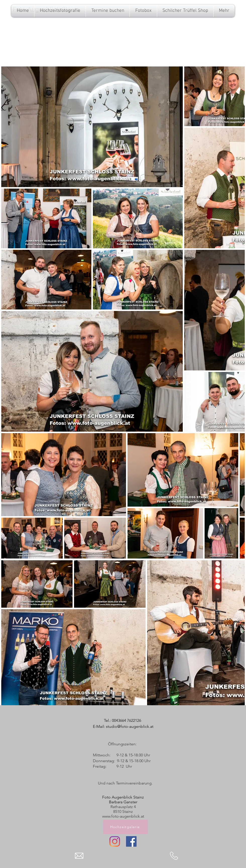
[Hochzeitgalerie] (126, 827)
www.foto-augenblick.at (123, 816)
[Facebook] (131, 841)
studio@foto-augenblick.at (130, 726)
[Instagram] (115, 841)
